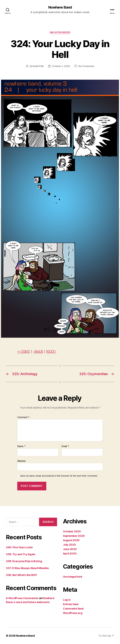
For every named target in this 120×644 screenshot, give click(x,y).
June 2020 (70, 549)
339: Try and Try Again (21, 554)
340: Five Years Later (19, 547)
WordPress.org (73, 613)
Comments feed (73, 609)
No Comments (86, 66)
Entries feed (71, 604)
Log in (67, 600)
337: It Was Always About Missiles (27, 568)
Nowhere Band (60, 7)
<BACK (38, 352)
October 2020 (72, 531)
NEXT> (51, 352)
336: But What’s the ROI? (22, 575)
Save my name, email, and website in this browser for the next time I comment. (59, 476)
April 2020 (70, 554)
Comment (23, 417)
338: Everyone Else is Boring (24, 561)
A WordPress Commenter (22, 598)
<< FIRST (24, 352)
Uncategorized (60, 32)
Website (21, 461)
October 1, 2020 (61, 66)
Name (21, 446)
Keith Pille (38, 66)
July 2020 (69, 545)
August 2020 (71, 540)
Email (65, 446)
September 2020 (74, 536)
